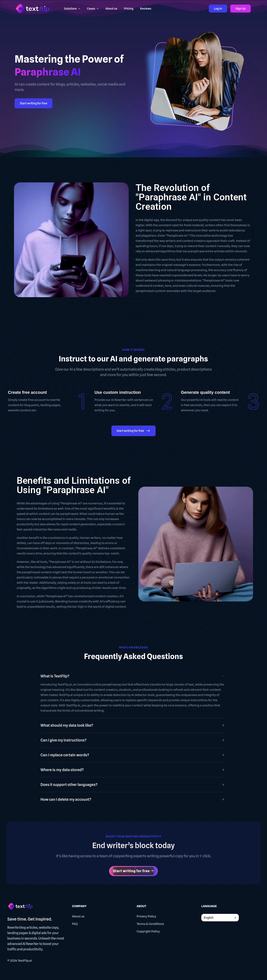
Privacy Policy (146, 916)
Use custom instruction (118, 392)
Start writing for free (33, 103)
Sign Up (241, 9)
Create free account (27, 392)
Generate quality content (205, 392)
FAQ (75, 924)
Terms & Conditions (150, 924)
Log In (218, 9)
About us (78, 916)
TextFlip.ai (25, 961)
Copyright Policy (148, 931)
